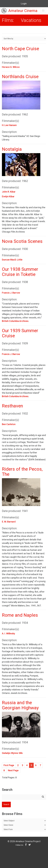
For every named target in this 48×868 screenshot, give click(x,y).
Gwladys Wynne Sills (12, 753)
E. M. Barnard (9, 522)
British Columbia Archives (15, 321)
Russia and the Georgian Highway (20, 705)
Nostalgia (12, 149)
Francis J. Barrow (11, 293)
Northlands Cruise (20, 77)
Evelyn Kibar (8, 196)
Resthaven (12, 406)
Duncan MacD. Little (12, 260)
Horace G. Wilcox (11, 67)
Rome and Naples (20, 615)
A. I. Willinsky (8, 633)
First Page (9, 765)
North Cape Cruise (20, 49)
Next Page (13, 770)
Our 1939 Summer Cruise (20, 333)
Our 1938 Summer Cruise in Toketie (20, 272)
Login (24, 4)
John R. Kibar (9, 192)
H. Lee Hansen (9, 125)
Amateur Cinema (19, 11)
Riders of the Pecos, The (22, 472)
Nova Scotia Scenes (22, 241)
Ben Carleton (9, 424)
